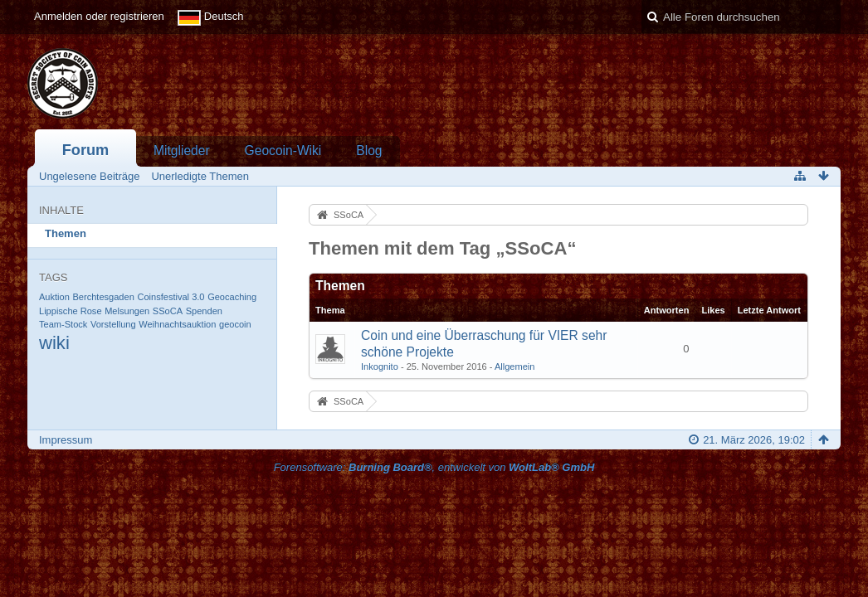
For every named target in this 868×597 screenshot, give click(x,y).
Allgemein (515, 366)
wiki (54, 343)
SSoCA (168, 311)
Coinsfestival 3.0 (171, 297)
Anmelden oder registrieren (99, 16)
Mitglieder (182, 150)
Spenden (204, 311)
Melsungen (127, 311)
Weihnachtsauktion (177, 324)
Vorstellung (113, 324)
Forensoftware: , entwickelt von (434, 467)
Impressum (66, 440)
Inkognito (380, 366)
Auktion (54, 297)
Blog (369, 150)
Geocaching (232, 297)
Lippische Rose (71, 311)
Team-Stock (63, 324)
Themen (66, 233)
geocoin (235, 324)
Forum (86, 150)
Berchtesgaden (103, 297)
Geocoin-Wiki (283, 150)
